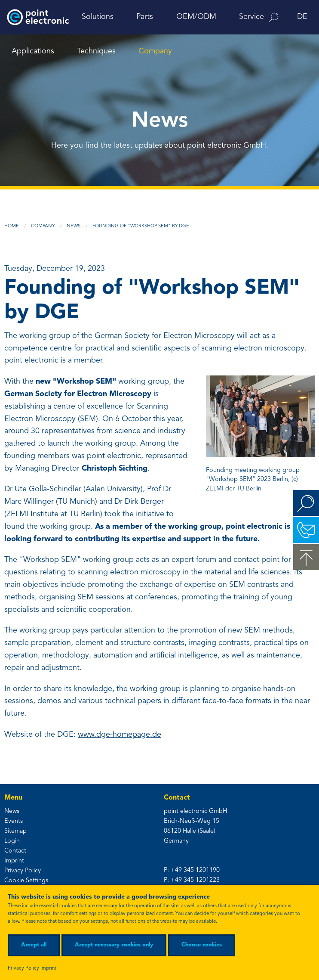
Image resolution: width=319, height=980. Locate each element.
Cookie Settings (26, 881)
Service (252, 17)
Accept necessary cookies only (114, 945)
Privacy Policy (23, 871)
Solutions (98, 17)
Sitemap (15, 831)
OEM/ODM (196, 17)
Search (306, 503)
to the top (306, 557)
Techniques (96, 51)
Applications (33, 51)
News (74, 226)
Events (14, 821)
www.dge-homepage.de (120, 735)
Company (155, 51)
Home (12, 226)
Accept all (34, 945)
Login (12, 841)
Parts (145, 17)
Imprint (14, 861)
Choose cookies (202, 945)
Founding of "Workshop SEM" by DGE (141, 226)
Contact (15, 851)
